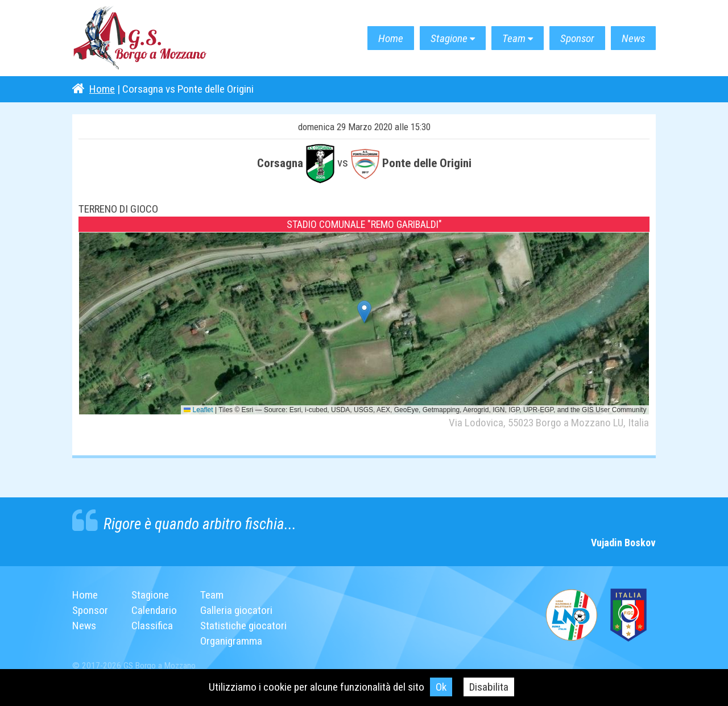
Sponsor (577, 38)
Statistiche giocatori (243, 626)
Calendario (154, 610)
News (633, 38)
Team (514, 38)
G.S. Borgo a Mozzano (140, 38)
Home (391, 38)
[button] (364, 312)
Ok (441, 687)
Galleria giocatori (236, 610)
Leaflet (198, 410)
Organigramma (231, 641)
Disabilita (489, 687)
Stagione (449, 38)
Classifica (152, 626)
